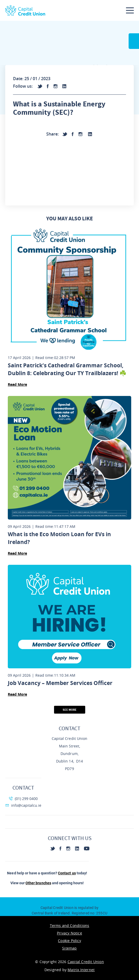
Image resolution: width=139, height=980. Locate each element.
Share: (52, 134)
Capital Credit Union (86, 962)
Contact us (67, 873)
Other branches (38, 883)
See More (70, 710)
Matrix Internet (81, 970)
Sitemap (69, 948)
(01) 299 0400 (23, 799)
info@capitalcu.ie (23, 805)
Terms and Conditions (70, 925)
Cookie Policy (69, 941)
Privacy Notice (69, 933)
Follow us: (23, 86)
